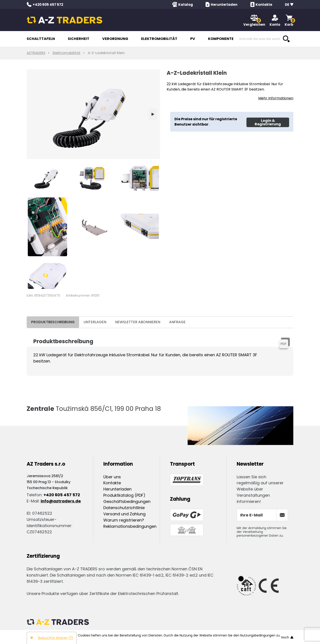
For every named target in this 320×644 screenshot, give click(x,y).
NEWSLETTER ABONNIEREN (138, 322)
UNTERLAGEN (95, 322)
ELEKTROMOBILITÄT (159, 39)
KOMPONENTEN (222, 39)
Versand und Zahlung (124, 514)
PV (193, 39)
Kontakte (112, 483)
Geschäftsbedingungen (127, 501)
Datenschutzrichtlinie (124, 508)
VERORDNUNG (115, 39)
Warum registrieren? (124, 520)
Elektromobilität (67, 53)
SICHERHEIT (79, 39)
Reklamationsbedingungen (130, 526)
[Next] (153, 114)
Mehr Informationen (276, 98)
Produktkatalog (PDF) (124, 495)
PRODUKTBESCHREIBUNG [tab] (53, 322)
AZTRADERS (36, 53)
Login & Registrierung (268, 122)
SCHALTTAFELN (41, 39)
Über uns (112, 477)
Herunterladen (117, 489)
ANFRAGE (177, 322)
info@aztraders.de (61, 501)
